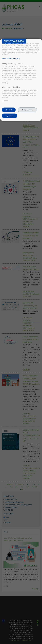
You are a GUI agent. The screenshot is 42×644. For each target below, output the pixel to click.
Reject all (9, 110)
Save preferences (27, 110)
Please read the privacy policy (11, 59)
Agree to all (10, 116)
